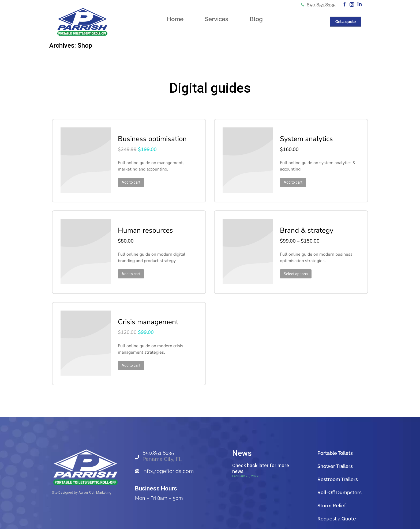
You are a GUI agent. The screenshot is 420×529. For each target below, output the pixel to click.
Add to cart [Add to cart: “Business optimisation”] (127, 181)
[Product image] (83, 159)
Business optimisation (148, 137)
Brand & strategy (303, 226)
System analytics (302, 137)
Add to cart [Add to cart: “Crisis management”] (127, 357)
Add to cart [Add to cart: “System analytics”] (289, 181)
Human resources (141, 226)
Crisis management (144, 314)
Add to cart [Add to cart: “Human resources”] (127, 269)
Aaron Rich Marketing (95, 483)
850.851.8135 (318, 5)
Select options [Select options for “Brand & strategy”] (292, 269)
